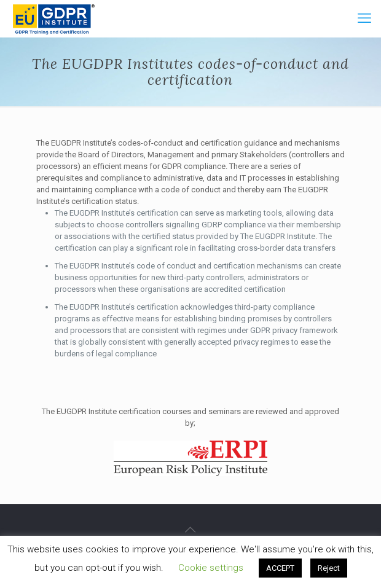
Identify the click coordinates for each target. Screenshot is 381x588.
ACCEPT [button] (280, 568)
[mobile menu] (364, 18)
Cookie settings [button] (211, 568)
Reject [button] (329, 568)
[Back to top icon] (190, 530)
